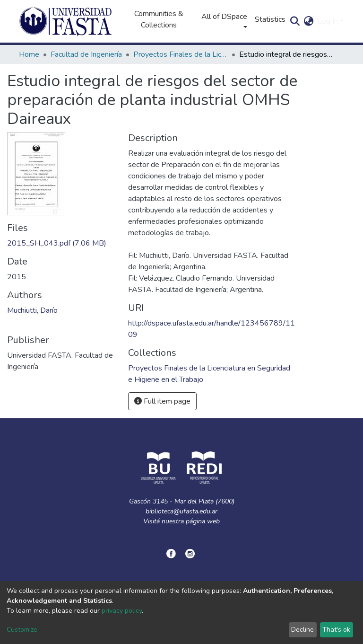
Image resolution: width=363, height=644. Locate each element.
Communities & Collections (159, 19)
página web (203, 521)
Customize (22, 630)
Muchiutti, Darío (32, 310)
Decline (302, 630)
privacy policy (122, 611)
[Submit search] (295, 21)
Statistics (270, 19)
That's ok (336, 630)
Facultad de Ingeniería (86, 54)
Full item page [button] (162, 401)
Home (29, 54)
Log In (328, 21)
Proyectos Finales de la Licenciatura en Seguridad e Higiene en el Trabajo (181, 54)
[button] (309, 21)
